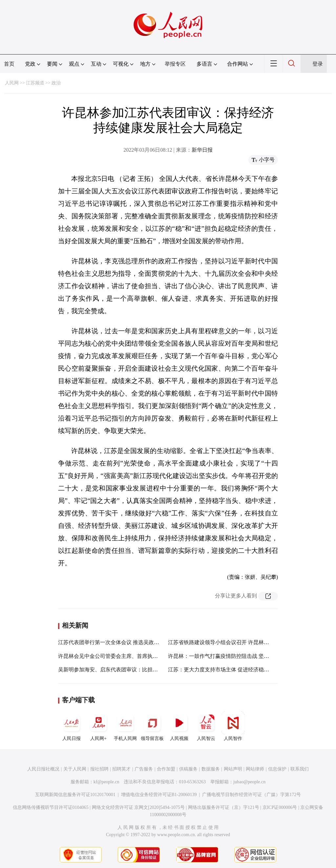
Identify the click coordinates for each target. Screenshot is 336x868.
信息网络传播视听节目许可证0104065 (51, 807)
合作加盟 (166, 769)
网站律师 (255, 769)
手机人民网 (125, 726)
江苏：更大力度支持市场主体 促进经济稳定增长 (224, 670)
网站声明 (233, 769)
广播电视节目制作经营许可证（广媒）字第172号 (252, 795)
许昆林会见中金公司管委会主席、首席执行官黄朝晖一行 (124, 656)
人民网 (12, 83)
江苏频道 (35, 83)
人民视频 (179, 726)
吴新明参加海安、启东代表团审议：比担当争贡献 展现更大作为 (132, 670)
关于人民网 (75, 769)
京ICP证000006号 (280, 807)
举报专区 (175, 64)
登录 (318, 64)
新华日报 (202, 150)
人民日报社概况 (43, 769)
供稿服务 (188, 769)
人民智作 (233, 726)
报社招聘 (99, 769)
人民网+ (98, 726)
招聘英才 (121, 769)
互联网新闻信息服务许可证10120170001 (75, 795)
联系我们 (300, 769)
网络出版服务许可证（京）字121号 (224, 807)
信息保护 (277, 769)
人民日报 (72, 726)
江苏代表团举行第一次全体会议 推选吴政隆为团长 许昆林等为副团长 (138, 642)
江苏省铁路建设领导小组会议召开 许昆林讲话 (221, 642)
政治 (56, 83)
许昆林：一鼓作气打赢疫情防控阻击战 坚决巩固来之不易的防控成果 (247, 656)
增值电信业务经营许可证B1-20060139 (159, 795)
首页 (9, 64)
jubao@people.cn (249, 782)
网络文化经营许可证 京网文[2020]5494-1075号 (138, 807)
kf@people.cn (106, 782)
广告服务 (144, 769)
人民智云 (206, 726)
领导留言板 (152, 726)
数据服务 (211, 769)
